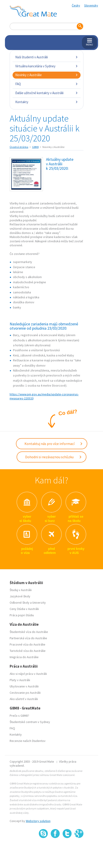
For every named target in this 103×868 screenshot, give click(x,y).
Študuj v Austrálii (21, 590)
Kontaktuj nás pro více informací (54, 444)
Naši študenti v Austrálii (47, 57)
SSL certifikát (67, 848)
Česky (76, 5)
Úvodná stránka (19, 147)
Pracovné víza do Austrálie (27, 644)
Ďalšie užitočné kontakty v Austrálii (47, 93)
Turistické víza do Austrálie (28, 651)
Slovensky (91, 5)
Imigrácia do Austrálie (24, 657)
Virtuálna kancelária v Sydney (47, 66)
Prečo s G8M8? (19, 716)
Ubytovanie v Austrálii (24, 686)
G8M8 (35, 147)
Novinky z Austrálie (47, 75)
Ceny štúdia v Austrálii (24, 609)
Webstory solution (38, 821)
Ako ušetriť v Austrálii (24, 699)
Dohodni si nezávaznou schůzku (54, 457)
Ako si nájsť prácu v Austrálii (28, 674)
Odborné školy (20, 603)
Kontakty (47, 102)
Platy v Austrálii (20, 680)
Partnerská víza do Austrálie (28, 638)
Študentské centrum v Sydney (30, 722)
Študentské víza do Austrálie (29, 632)
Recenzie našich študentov (28, 741)
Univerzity (39, 603)
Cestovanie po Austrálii (25, 693)
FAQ (47, 84)
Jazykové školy (20, 596)
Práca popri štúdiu (22, 615)
